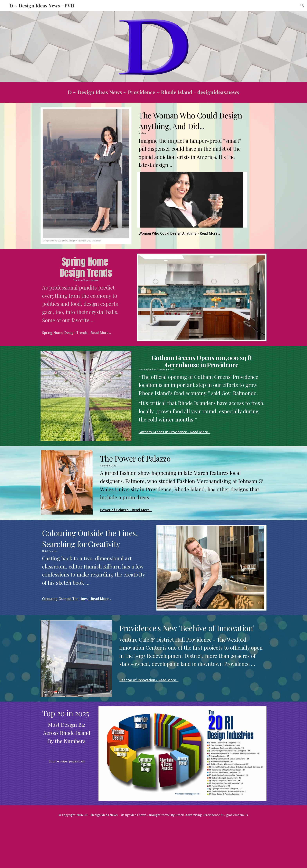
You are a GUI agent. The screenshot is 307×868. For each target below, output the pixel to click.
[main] (153, 92)
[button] (302, 5)
